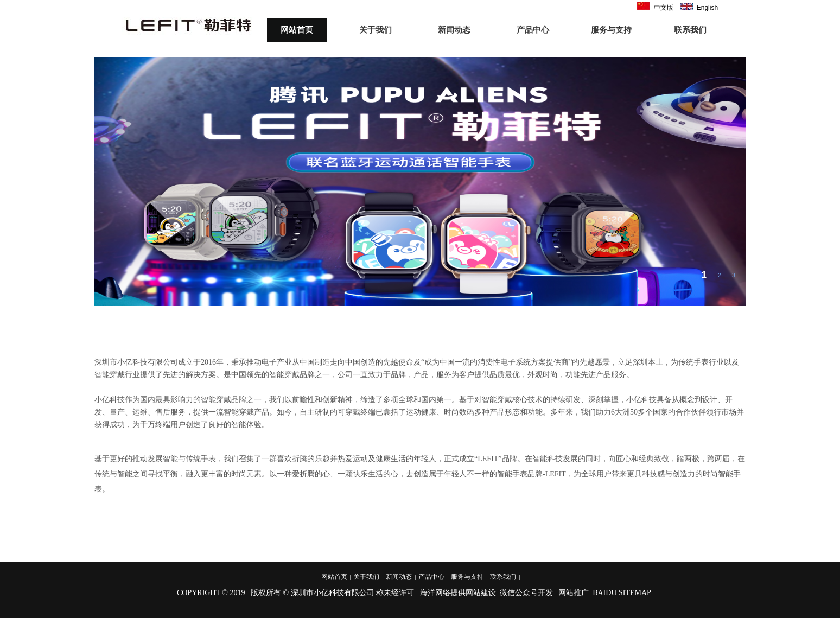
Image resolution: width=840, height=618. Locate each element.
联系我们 (690, 30)
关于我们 (376, 30)
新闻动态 (454, 30)
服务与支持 (611, 30)
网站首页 (297, 30)
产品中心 (533, 30)
